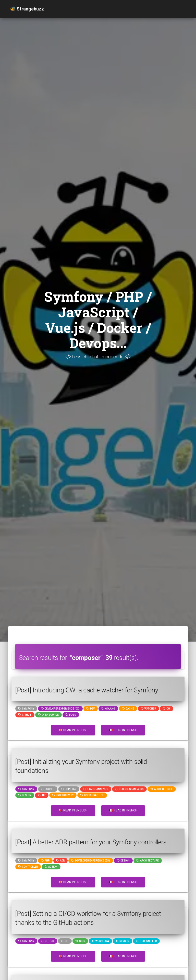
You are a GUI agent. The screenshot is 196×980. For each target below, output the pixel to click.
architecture (162, 789)
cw (167, 709)
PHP (45, 861)
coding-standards (129, 789)
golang (108, 709)
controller (28, 867)
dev (91, 709)
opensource (48, 715)
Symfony (26, 709)
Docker (48, 789)
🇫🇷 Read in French (123, 730)
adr (60, 861)
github (25, 715)
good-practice (92, 795)
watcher (148, 709)
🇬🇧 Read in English (73, 730)
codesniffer (146, 941)
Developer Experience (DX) (60, 709)
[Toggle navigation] (180, 9)
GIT (65, 941)
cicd (80, 941)
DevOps (122, 941)
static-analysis (96, 789)
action (51, 867)
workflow (100, 941)
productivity (63, 795)
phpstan (69, 789)
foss (71, 715)
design (25, 795)
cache (128, 709)
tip (42, 795)
